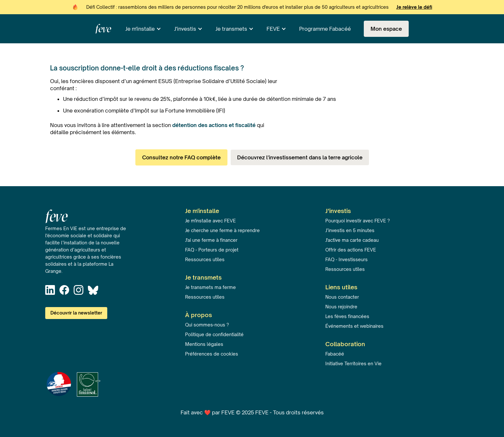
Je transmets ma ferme (210, 287)
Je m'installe (140, 29)
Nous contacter (342, 297)
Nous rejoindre (341, 307)
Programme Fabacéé (325, 29)
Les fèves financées (347, 316)
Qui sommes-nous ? (207, 325)
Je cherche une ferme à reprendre (222, 230)
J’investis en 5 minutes (350, 230)
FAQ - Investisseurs (346, 259)
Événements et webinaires (354, 326)
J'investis (185, 29)
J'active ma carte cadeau (352, 240)
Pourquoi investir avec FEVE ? (358, 221)
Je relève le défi (414, 7)
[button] (143, 29)
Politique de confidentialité (214, 334)
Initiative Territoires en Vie (353, 363)
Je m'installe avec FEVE (210, 221)
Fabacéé (335, 354)
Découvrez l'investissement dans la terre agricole (300, 157)
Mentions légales (204, 344)
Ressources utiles (205, 259)
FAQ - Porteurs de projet (212, 250)
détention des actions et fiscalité (214, 125)
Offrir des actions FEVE (351, 250)
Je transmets (231, 29)
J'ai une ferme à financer (211, 240)
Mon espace (386, 29)
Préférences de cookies (212, 354)
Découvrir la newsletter (76, 313)
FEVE (273, 29)
